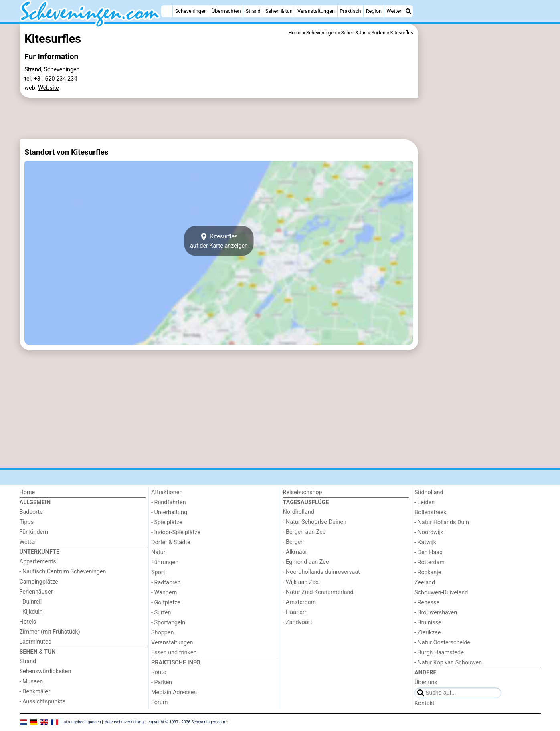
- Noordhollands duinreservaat (321, 572)
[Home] (167, 11)
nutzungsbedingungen (81, 722)
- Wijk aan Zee (301, 582)
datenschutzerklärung (124, 722)
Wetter (394, 11)
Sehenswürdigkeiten (45, 671)
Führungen (165, 562)
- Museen (31, 682)
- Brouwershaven (436, 613)
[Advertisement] (481, 208)
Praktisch (350, 11)
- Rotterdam (430, 562)
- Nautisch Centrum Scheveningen (63, 572)
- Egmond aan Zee (306, 562)
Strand (253, 11)
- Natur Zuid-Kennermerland (318, 592)
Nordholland (299, 512)
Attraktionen (167, 492)
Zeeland (425, 583)
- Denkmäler (35, 692)
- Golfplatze (166, 603)
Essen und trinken (174, 653)
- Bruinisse (428, 623)
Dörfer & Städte (171, 542)
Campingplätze (39, 582)
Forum (159, 702)
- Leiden (425, 502)
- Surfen (161, 613)
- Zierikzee (428, 633)
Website (49, 88)
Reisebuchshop (303, 492)
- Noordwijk (429, 532)
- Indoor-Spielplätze (176, 532)
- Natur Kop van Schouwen (448, 663)
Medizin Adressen (174, 692)
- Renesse (427, 603)
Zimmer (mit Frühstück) (50, 632)
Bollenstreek (430, 512)
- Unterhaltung (169, 512)
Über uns (426, 682)
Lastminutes (35, 642)
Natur (158, 552)
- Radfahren (166, 583)
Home (27, 492)
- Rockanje (428, 572)
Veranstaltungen (316, 11)
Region (374, 11)
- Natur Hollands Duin (442, 522)
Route (159, 672)
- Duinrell (31, 602)
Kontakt (425, 703)
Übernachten (226, 11)
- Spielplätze (167, 522)
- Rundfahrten (169, 502)
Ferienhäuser (36, 592)
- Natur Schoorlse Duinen (315, 522)
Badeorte (31, 512)
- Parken (162, 682)
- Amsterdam (300, 602)
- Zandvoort (298, 622)
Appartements (38, 562)
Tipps (27, 522)
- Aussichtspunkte (42, 702)
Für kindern (34, 532)
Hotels (28, 622)
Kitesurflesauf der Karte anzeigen (219, 241)
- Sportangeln (168, 623)
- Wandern (164, 593)
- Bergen (294, 542)
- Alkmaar (295, 552)
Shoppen (162, 633)
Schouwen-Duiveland (441, 593)
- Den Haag (429, 552)
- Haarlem (295, 612)
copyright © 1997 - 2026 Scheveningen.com (186, 722)
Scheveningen (191, 11)
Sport (158, 572)
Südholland (429, 492)
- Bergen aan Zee (304, 532)
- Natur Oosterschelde (442, 643)
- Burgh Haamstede (439, 653)
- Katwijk (425, 542)
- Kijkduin (31, 612)
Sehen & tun (279, 11)
